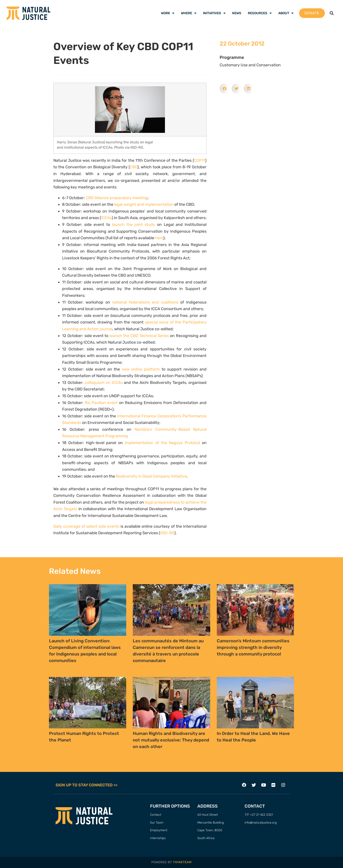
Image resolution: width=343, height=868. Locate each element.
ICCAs (106, 218)
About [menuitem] (286, 13)
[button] (332, 13)
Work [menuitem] (168, 13)
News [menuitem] (237, 13)
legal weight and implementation (144, 204)
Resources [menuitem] (260, 13)
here (159, 238)
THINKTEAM (182, 862)
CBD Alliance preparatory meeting (117, 198)
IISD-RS (167, 533)
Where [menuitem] (189, 13)
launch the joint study (134, 225)
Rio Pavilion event (101, 403)
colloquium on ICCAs (104, 383)
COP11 (199, 160)
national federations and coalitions (145, 302)
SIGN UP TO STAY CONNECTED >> (87, 785)
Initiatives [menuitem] (214, 13)
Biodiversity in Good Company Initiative (151, 476)
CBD (134, 167)
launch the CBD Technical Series (139, 336)
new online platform (141, 369)
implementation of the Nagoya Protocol (162, 443)
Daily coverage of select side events (86, 526)
